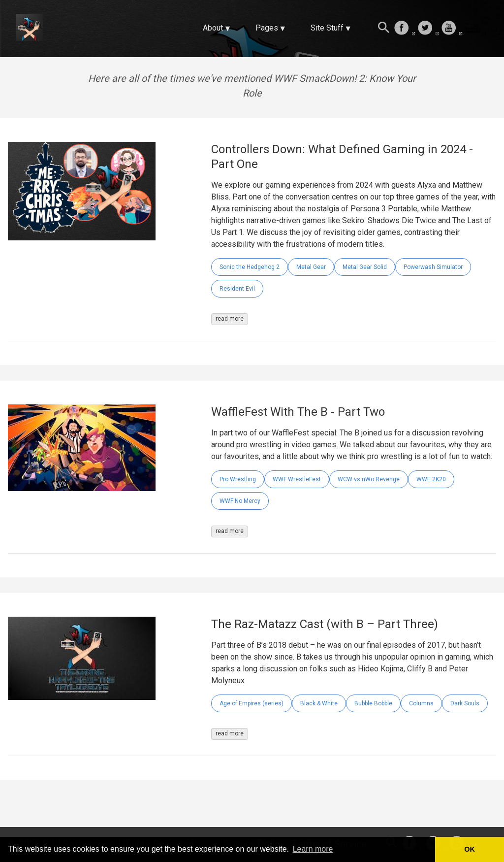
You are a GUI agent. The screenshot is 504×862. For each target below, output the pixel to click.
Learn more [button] (313, 849)
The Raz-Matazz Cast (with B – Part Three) (325, 624)
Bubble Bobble (373, 703)
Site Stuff (327, 28)
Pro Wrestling (238, 479)
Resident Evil (237, 289)
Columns (421, 703)
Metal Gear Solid (365, 267)
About (213, 28)
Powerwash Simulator (433, 267)
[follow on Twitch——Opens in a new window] (475, 29)
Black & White (319, 703)
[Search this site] (384, 29)
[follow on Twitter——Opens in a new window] (428, 29)
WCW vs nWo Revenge (369, 479)
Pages (267, 28)
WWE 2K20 (431, 479)
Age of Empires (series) (252, 703)
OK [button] (470, 849)
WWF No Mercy (240, 501)
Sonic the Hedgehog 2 (250, 267)
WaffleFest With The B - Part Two (298, 412)
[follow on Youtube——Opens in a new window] (452, 29)
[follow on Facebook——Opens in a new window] (405, 29)
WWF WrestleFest (297, 479)
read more (230, 319)
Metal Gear (311, 267)
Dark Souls (465, 703)
